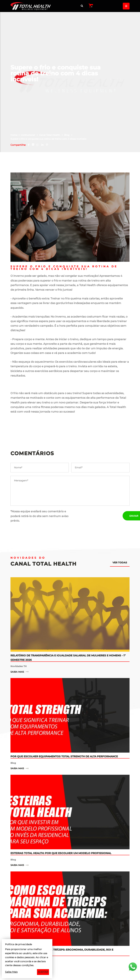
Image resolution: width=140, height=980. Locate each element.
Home (14, 100)
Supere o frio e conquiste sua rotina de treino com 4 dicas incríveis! (48, 104)
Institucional (28, 100)
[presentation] (97, 481)
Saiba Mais (11, 972)
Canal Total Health (50, 100)
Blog (67, 100)
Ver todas (120, 527)
